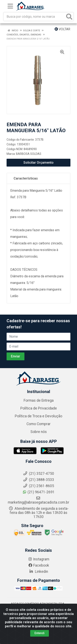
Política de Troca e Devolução (38, 416)
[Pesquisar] (69, 17)
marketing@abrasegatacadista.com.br (38, 500)
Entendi (40, 633)
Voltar (62, 29)
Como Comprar (38, 424)
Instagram (39, 559)
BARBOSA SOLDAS (29, 154)
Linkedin (38, 572)
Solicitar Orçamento (38, 163)
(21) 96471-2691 (38, 492)
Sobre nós (39, 432)
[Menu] (10, 6)
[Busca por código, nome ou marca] (34, 17)
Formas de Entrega (39, 400)
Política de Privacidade (39, 408)
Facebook (39, 565)
